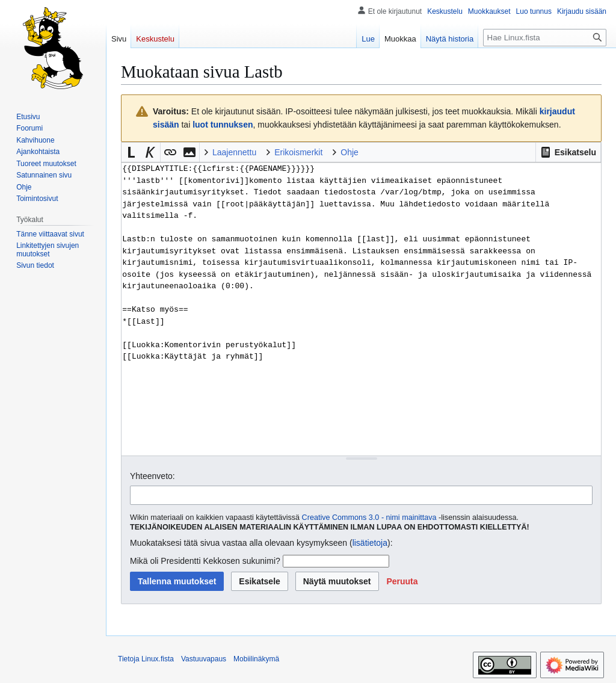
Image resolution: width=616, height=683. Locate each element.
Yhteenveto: (152, 476)
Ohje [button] (350, 152)
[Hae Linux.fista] (545, 38)
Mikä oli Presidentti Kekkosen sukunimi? (205, 561)
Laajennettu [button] (234, 152)
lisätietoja (370, 543)
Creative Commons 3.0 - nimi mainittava (369, 518)
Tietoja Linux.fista (146, 659)
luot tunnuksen (223, 125)
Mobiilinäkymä (256, 659)
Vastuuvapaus (204, 659)
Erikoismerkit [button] (298, 152)
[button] (568, 152)
